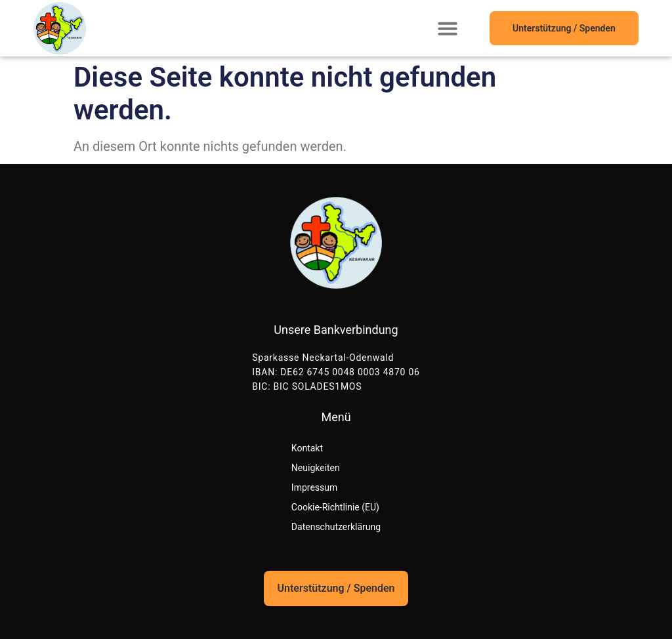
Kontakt (307, 448)
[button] (448, 28)
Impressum (314, 487)
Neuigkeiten (316, 468)
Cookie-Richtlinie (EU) (335, 507)
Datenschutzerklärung (336, 527)
